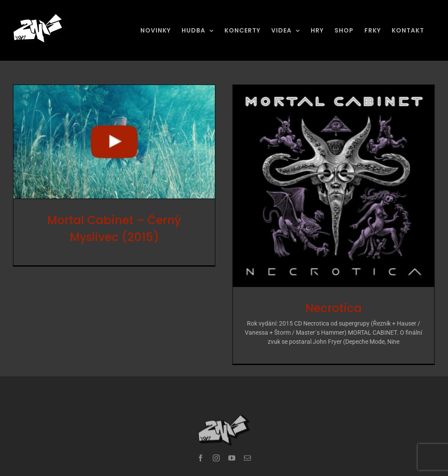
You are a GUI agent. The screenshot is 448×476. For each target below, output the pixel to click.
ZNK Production (170, 472)
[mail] (247, 451)
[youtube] (232, 451)
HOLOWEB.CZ (280, 472)
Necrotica (328, 308)
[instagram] (216, 451)
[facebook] (201, 451)
